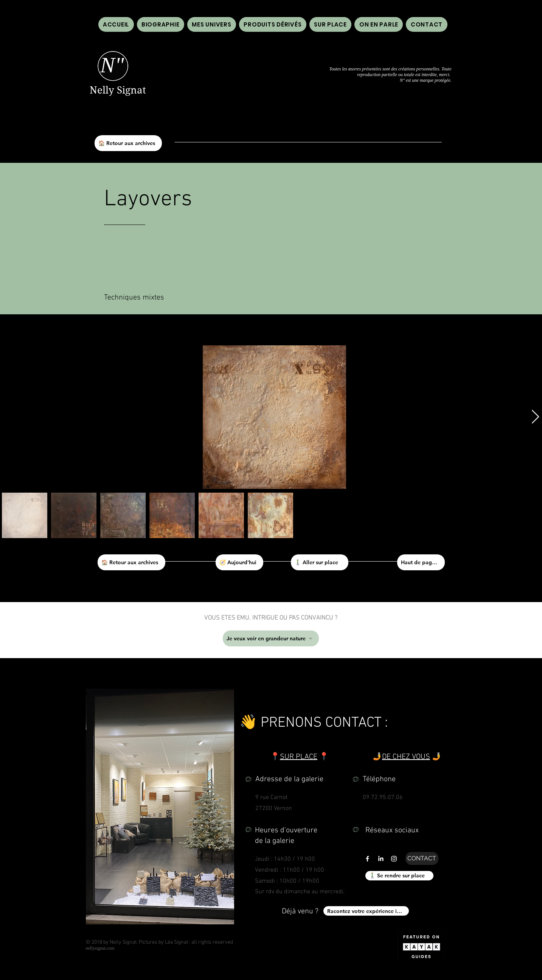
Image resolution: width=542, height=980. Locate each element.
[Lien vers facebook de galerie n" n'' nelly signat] (367, 859)
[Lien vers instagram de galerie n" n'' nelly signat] (394, 859)
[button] (379, 24)
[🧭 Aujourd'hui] (239, 562)
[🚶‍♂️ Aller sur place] (320, 562)
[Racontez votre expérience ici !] (366, 911)
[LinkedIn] (381, 859)
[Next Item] (535, 417)
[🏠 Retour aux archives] (128, 143)
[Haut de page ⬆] (421, 562)
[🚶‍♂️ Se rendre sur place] (399, 876)
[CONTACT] (422, 858)
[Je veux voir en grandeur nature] (271, 638)
